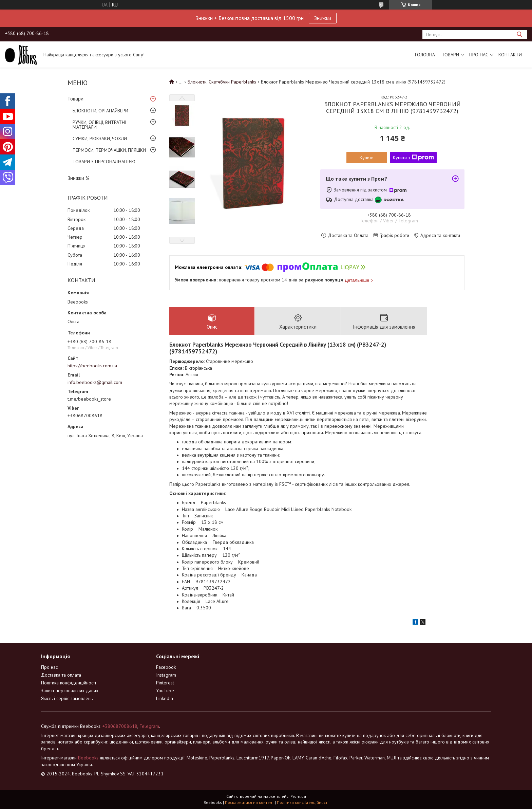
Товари (450, 55)
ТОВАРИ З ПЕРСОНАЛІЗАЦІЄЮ (104, 162)
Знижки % (79, 178)
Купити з (413, 158)
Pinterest (165, 683)
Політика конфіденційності (69, 683)
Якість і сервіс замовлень (67, 698)
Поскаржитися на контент (249, 802)
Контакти (510, 55)
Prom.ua (298, 796)
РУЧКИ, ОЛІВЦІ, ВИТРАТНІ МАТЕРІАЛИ (99, 125)
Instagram (166, 675)
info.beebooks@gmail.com (95, 382)
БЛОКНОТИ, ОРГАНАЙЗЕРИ (100, 111)
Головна (425, 55)
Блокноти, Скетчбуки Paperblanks (222, 82)
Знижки (323, 18)
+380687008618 (120, 726)
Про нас (479, 55)
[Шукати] (519, 34)
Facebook (166, 667)
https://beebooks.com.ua (92, 366)
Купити (367, 158)
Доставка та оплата (61, 675)
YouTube (165, 691)
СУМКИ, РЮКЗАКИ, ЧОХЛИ (100, 139)
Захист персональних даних (70, 691)
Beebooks (88, 758)
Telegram (149, 726)
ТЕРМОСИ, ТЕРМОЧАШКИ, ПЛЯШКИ (109, 150)
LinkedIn (165, 698)
